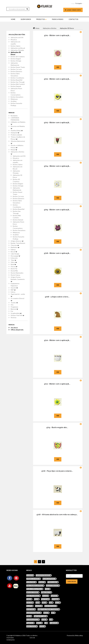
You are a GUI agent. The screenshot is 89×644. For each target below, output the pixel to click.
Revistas (14, 317)
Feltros (13, 292)
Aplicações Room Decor (16, 90)
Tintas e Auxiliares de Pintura (18, 138)
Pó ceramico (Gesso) (17, 299)
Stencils (14, 288)
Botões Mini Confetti (18, 84)
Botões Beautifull (16, 80)
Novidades (14, 116)
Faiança (13, 249)
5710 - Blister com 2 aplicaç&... (57, 340)
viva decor (14, 328)
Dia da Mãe (14, 271)
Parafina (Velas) (17, 131)
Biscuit (14, 252)
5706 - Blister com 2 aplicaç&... (57, 253)
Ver (58, 67)
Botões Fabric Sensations (15, 75)
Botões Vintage (16, 61)
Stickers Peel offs (17, 315)
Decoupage (15, 256)
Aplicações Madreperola (15, 64)
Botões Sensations (17, 97)
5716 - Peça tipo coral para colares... (57, 471)
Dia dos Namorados (17, 273)
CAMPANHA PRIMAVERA (15, 119)
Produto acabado (16, 135)
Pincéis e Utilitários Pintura (17, 146)
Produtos (41, 19)
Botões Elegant (16, 59)
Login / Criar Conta (73, 10)
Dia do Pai (14, 269)
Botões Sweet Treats (18, 67)
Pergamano (14, 307)
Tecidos (14, 303)
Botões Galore (16, 46)
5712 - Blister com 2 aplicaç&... (57, 384)
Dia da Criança (15, 275)
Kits (12, 305)
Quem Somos (26, 19)
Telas (13, 260)
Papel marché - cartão (18, 295)
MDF (13, 290)
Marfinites (15, 247)
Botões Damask (16, 86)
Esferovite (14, 258)
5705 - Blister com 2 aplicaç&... (57, 210)
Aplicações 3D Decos (16, 53)
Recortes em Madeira (18, 127)
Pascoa (14, 266)
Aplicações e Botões (17, 153)
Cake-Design (15, 254)
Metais (14, 150)
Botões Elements (16, 71)
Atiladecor (19, 635)
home (13, 19)
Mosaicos (14, 40)
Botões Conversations (16, 94)
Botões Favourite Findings (16, 104)
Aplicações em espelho (15, 43)
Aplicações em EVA (17, 37)
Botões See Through (18, 82)
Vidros (14, 262)
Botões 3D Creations (18, 57)
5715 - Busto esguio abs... (57, 427)
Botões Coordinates (17, 78)
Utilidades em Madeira (18, 123)
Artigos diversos (17, 241)
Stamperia (15, 133)
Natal (13, 264)
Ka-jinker (14, 101)
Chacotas (15, 245)
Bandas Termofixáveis (18, 243)
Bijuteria (14, 309)
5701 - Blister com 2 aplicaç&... (57, 35)
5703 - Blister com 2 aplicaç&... (57, 123)
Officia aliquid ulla (17, 330)
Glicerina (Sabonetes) (18, 142)
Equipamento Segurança (15, 285)
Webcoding (79, 635)
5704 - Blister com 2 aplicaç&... (57, 166)
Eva (12, 311)
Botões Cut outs (16, 69)
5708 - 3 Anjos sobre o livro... (57, 297)
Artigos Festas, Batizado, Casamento (18, 279)
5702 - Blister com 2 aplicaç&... (57, 79)
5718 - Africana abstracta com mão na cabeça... (57, 515)
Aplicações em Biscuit (18, 48)
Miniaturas (14, 99)
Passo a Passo (58, 19)
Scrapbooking (16, 313)
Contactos (73, 19)
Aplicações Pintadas (17, 50)
